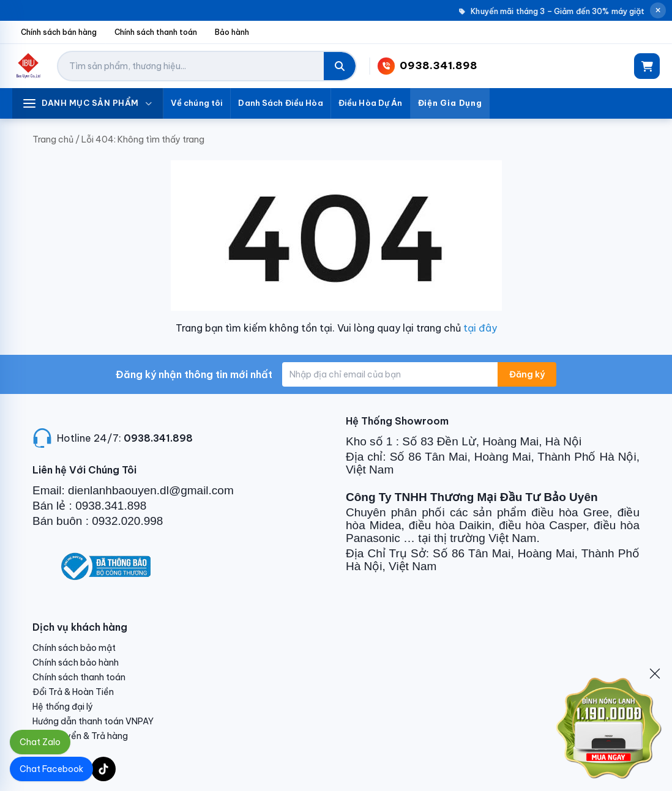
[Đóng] (655, 674)
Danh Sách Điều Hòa (280, 103)
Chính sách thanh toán (156, 32)
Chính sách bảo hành (76, 663)
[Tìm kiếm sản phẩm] (191, 66)
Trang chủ (53, 139)
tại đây (480, 328)
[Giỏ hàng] (647, 66)
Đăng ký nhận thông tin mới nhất (194, 374)
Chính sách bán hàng (59, 32)
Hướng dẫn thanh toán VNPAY (93, 721)
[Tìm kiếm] (340, 66)
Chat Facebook (51, 769)
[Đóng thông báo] (658, 10)
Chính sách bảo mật (74, 648)
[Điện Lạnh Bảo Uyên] (28, 66)
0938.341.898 (158, 438)
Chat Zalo (40, 742)
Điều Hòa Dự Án (371, 103)
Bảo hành (232, 32)
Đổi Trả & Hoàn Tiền (73, 692)
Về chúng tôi (197, 103)
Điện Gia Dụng (450, 103)
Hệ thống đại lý (63, 707)
